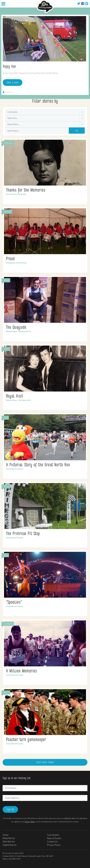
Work (7, 280)
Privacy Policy (30, 822)
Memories (8, 143)
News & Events (54, 838)
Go (77, 131)
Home (5, 835)
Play (6, 418)
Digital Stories (10, 845)
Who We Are (9, 842)
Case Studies (53, 835)
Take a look (13, 83)
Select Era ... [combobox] (13, 118)
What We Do (9, 838)
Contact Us (52, 842)
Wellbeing (8, 624)
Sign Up (10, 810)
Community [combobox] (12, 112)
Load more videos (45, 762)
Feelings (8, 212)
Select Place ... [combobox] (14, 124)
